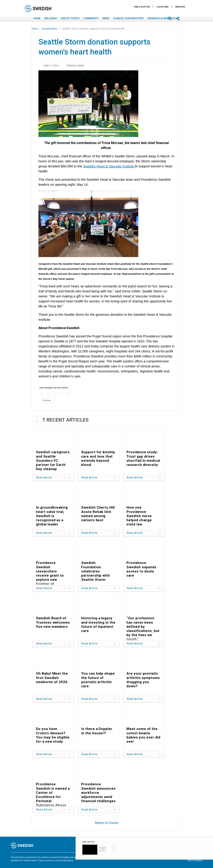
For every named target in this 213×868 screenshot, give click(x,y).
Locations (162, 7)
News (106, 18)
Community (91, 18)
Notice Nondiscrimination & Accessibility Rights (180, 858)
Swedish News (50, 29)
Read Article (44, 478)
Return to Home (106, 823)
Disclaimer (149, 858)
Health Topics (70, 18)
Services (180, 7)
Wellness (51, 18)
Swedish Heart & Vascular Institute (109, 166)
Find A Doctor (142, 7)
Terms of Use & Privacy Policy (127, 858)
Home (37, 18)
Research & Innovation (163, 18)
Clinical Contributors (128, 18)
